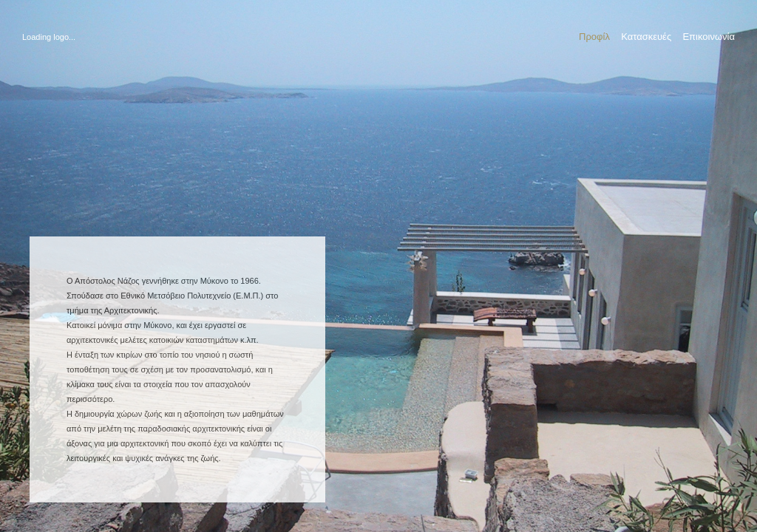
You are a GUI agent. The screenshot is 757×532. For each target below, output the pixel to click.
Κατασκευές (646, 37)
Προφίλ (594, 37)
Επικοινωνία (709, 37)
